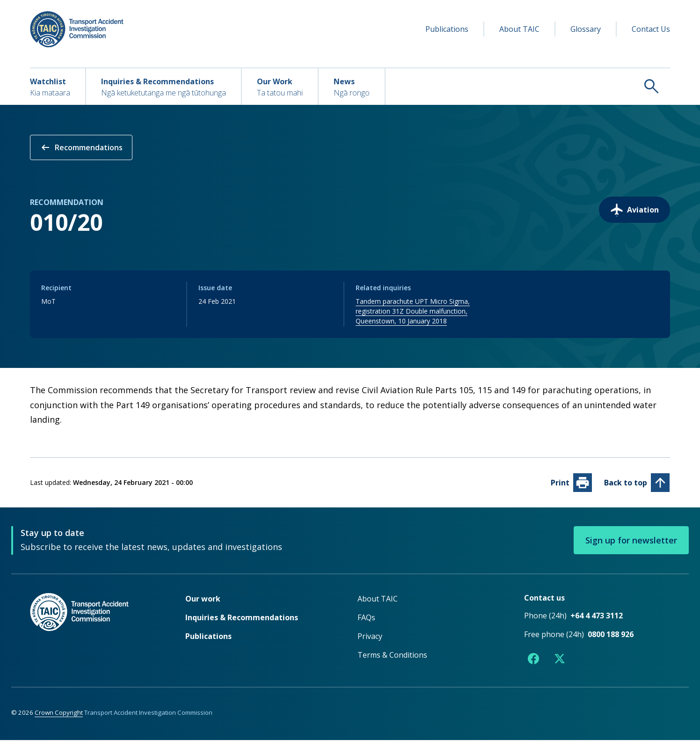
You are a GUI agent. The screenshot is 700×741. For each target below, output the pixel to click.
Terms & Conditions (392, 656)
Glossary (586, 29)
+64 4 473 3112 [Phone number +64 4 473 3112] (597, 616)
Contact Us (651, 29)
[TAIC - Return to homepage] (94, 632)
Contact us (544, 599)
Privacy (370, 637)
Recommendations (81, 147)
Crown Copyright (59, 713)
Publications (447, 29)
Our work (203, 600)
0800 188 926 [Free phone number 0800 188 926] (611, 635)
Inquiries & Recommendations (242, 618)
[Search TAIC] (528, 86)
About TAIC (519, 29)
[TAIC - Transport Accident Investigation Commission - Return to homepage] (77, 29)
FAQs (366, 618)
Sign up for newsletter (631, 541)
